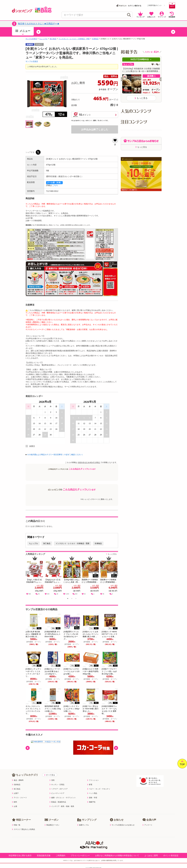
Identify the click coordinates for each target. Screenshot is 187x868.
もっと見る (112, 554)
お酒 (14, 806)
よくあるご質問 (151, 855)
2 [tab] (72, 599)
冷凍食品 (95, 39)
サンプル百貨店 (31, 39)
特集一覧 (16, 825)
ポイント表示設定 (171, 855)
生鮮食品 (16, 785)
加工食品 (53, 39)
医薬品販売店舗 (44, 855)
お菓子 (15, 793)
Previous (29, 576)
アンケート (147, 825)
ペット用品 (92, 793)
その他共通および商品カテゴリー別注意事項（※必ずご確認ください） (55, 455)
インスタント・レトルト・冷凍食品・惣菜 (74, 39)
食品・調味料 (18, 780)
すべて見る (50, 775)
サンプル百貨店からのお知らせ (122, 825)
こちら (55, 185)
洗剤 (52, 780)
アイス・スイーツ (19, 798)
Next (116, 576)
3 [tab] (76, 599)
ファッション (93, 780)
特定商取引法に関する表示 (20, 855)
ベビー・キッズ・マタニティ (99, 789)
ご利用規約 (61, 855)
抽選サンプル (83, 825)
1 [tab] (68, 599)
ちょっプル (43, 39)
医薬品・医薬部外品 (58, 802)
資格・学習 (92, 798)
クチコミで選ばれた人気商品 (23, 829)
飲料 (14, 802)
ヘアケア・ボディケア (59, 789)
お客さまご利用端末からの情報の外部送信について (117, 855)
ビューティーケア (57, 793)
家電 (90, 785)
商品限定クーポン (52, 825)
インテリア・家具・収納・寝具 (62, 806)
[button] (38, 32)
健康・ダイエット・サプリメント (63, 798)
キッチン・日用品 (57, 785)
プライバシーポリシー (80, 855)
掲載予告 (91, 802)
